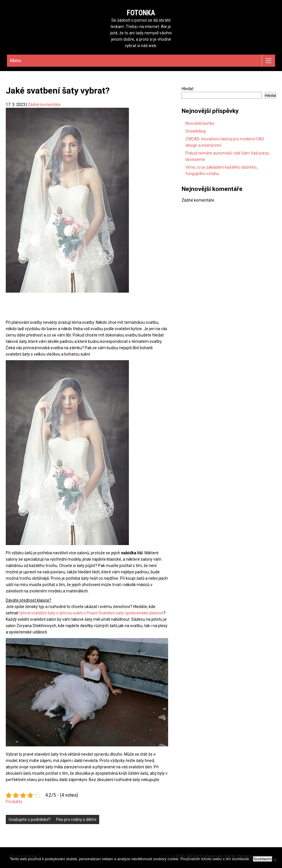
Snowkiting (195, 131)
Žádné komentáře (44, 105)
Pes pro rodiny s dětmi (76, 819)
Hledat (188, 89)
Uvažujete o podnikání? (30, 819)
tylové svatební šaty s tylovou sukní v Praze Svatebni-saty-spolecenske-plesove (91, 613)
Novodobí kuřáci (200, 123)
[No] (275, 860)
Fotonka (141, 13)
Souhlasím (263, 859)
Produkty (14, 802)
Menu (15, 61)
